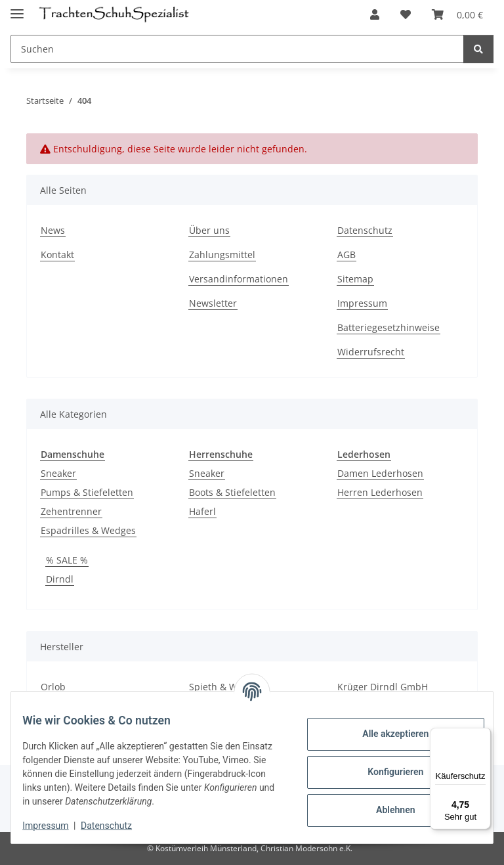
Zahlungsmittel (222, 255)
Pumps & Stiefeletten (87, 492)
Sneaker (58, 473)
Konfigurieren (386, 772)
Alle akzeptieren (386, 734)
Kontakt (57, 255)
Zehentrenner (71, 511)
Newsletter (213, 303)
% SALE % (67, 560)
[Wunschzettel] (406, 14)
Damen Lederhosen (380, 473)
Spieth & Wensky (226, 687)
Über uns (209, 230)
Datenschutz (116, 826)
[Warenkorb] (457, 14)
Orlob (53, 687)
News (53, 230)
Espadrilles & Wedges (88, 530)
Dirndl (60, 579)
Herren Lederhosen (380, 492)
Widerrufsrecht (371, 352)
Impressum (55, 826)
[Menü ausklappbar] (17, 8)
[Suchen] (237, 49)
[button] (375, 14)
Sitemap (355, 279)
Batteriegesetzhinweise (388, 327)
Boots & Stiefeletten (232, 492)
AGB (346, 255)
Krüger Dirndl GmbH (383, 687)
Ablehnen (386, 810)
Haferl (202, 511)
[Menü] (483, 736)
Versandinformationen (239, 279)
